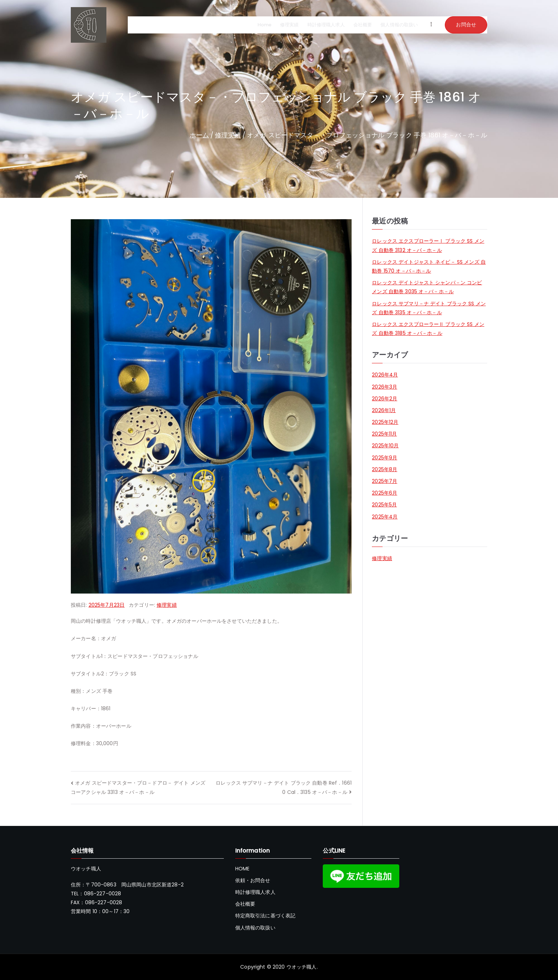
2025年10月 (385, 446)
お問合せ (466, 25)
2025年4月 (385, 517)
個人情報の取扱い (399, 25)
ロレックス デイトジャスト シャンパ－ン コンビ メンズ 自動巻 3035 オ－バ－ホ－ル (427, 287)
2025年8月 (385, 469)
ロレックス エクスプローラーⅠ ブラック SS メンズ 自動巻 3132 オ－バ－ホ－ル (428, 245)
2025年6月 (385, 493)
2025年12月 (385, 422)
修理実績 (289, 25)
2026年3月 (385, 387)
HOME (243, 869)
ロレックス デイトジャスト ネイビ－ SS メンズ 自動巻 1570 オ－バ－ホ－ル (429, 266)
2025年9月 (385, 458)
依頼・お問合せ (253, 880)
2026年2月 (385, 399)
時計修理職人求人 (326, 25)
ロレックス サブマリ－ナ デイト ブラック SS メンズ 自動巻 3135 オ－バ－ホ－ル (429, 308)
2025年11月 (384, 434)
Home (265, 25)
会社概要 (363, 25)
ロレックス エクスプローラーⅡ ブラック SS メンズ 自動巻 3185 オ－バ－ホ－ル (428, 329)
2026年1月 (384, 410)
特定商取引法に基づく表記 (265, 916)
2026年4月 (385, 375)
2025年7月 (385, 481)
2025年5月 (384, 505)
